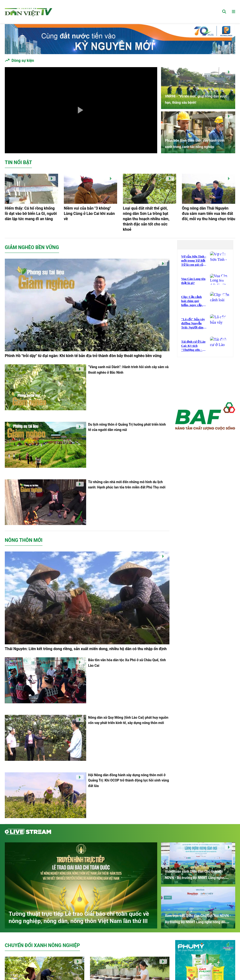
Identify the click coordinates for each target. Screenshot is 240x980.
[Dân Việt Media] (205, 417)
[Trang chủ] (29, 11)
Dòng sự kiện (23, 61)
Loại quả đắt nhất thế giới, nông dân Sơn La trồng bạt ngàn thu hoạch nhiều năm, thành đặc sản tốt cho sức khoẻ (146, 219)
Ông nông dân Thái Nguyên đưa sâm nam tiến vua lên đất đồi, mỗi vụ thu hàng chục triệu (209, 214)
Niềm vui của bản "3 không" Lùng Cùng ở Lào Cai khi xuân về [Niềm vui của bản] (89, 214)
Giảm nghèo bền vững (32, 247)
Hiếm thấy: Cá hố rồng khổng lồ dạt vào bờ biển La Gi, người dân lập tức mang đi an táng (31, 214)
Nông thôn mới (24, 540)
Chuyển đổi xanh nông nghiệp (42, 945)
